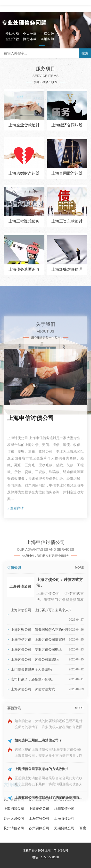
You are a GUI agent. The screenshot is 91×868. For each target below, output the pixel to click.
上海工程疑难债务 (24, 221)
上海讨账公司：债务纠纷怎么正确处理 (47, 847)
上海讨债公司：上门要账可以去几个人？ (47, 834)
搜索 (85, 53)
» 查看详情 (16, 677)
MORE (79, 785)
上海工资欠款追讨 (67, 221)
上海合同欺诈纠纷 (67, 173)
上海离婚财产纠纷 (24, 173)
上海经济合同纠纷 (67, 125)
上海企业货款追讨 (24, 125)
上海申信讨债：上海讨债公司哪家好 (47, 857)
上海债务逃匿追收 (24, 269)
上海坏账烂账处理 (67, 269)
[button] (42, 46)
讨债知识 (14, 785)
